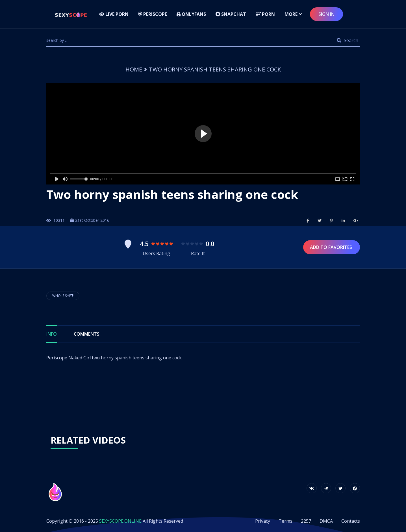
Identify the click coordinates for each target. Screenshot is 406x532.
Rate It (198, 253)
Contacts (351, 521)
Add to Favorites (332, 247)
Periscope (153, 14)
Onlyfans (191, 14)
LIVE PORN (114, 14)
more (291, 14)
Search (348, 40)
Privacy (263, 521)
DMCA (326, 521)
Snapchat (231, 14)
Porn (265, 14)
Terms (285, 521)
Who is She (63, 296)
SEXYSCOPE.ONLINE (120, 521)
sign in (326, 14)
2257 (306, 521)
